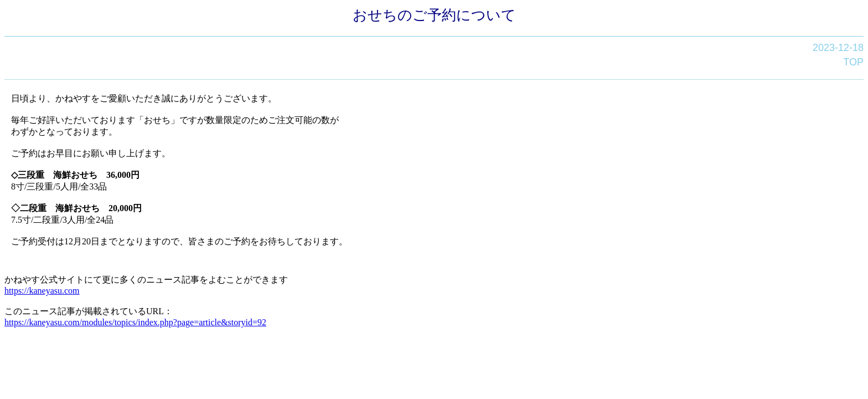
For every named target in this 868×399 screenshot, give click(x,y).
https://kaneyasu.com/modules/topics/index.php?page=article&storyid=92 (135, 322)
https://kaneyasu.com (42, 291)
